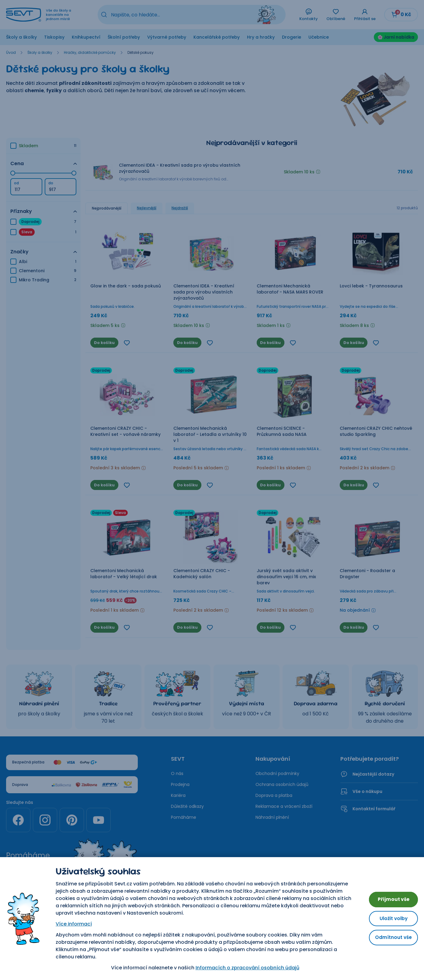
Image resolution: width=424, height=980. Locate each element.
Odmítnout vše (390, 939)
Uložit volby (391, 918)
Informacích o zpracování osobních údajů (244, 968)
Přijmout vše (391, 898)
